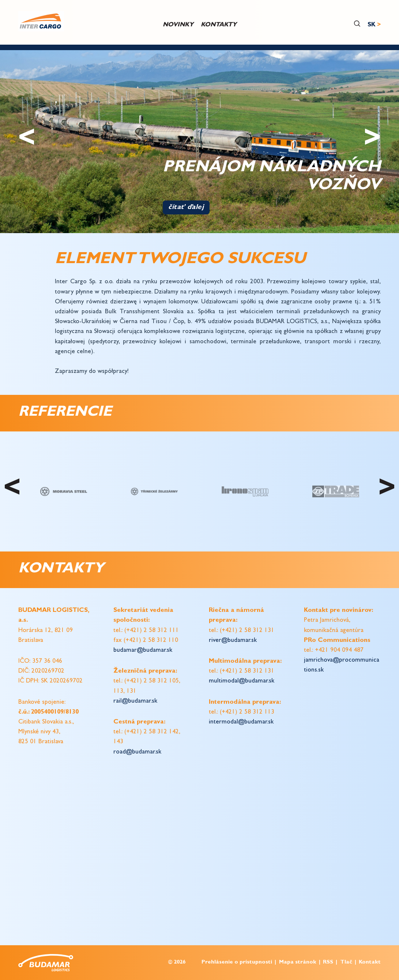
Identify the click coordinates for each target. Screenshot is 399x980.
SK (372, 25)
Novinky (178, 25)
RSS (328, 963)
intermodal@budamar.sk (241, 722)
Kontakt (370, 963)
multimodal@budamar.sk (242, 681)
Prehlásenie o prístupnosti (237, 963)
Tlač (346, 963)
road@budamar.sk (137, 752)
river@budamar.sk (233, 641)
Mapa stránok (298, 963)
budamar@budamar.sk (143, 650)
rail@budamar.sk (135, 701)
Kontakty (219, 25)
